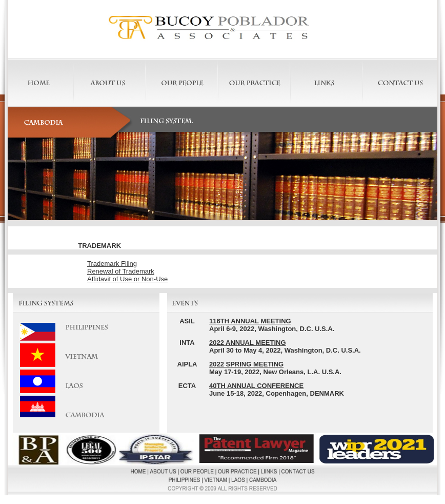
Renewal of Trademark (121, 271)
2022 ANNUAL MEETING (248, 343)
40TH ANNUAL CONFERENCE (256, 386)
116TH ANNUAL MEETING (250, 321)
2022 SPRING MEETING (246, 364)
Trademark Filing (112, 264)
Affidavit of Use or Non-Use (127, 279)
